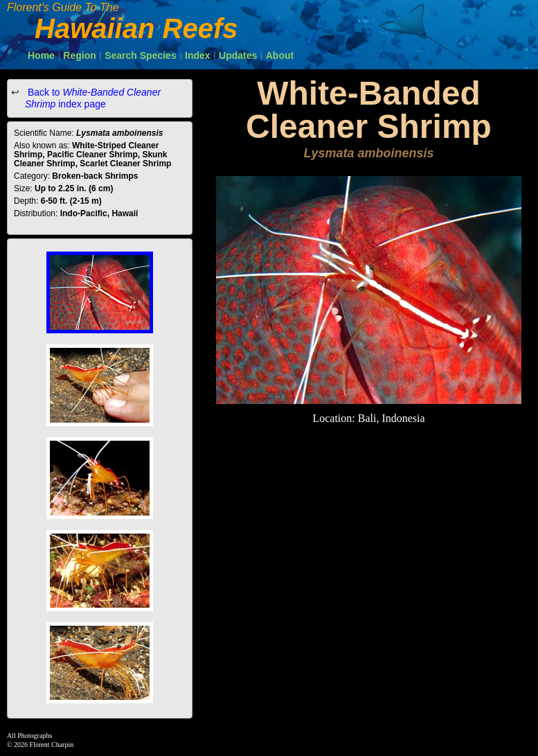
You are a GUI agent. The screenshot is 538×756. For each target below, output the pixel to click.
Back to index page (93, 98)
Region (79, 55)
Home (41, 55)
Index (198, 55)
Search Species (141, 55)
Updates (238, 55)
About (280, 55)
